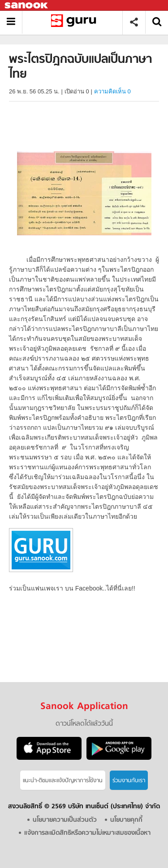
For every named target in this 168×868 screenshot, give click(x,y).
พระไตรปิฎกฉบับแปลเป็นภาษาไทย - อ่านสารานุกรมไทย (75, 22)
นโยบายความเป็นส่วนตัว (65, 820)
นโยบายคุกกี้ (126, 820)
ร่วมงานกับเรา (129, 781)
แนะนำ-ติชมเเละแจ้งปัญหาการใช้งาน (63, 781)
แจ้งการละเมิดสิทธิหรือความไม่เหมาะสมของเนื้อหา (87, 833)
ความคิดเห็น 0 (112, 91)
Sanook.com (27, 6)
